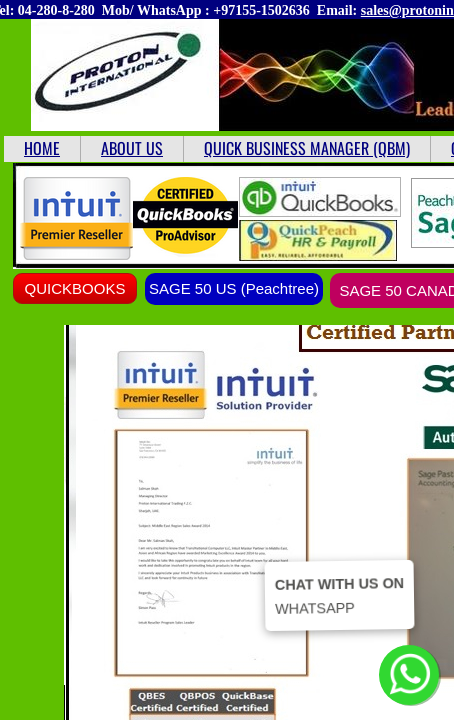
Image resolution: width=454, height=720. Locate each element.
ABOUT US (132, 148)
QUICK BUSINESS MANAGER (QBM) (307, 148)
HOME (42, 148)
